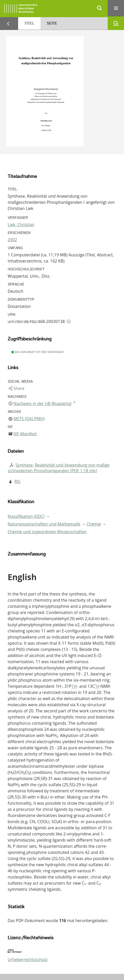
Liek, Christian (21, 225)
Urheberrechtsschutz (28, 959)
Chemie (94, 524)
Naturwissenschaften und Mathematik (44, 524)
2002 (12, 240)
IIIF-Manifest (25, 434)
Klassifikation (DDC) (26, 516)
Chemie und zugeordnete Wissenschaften (47, 532)
